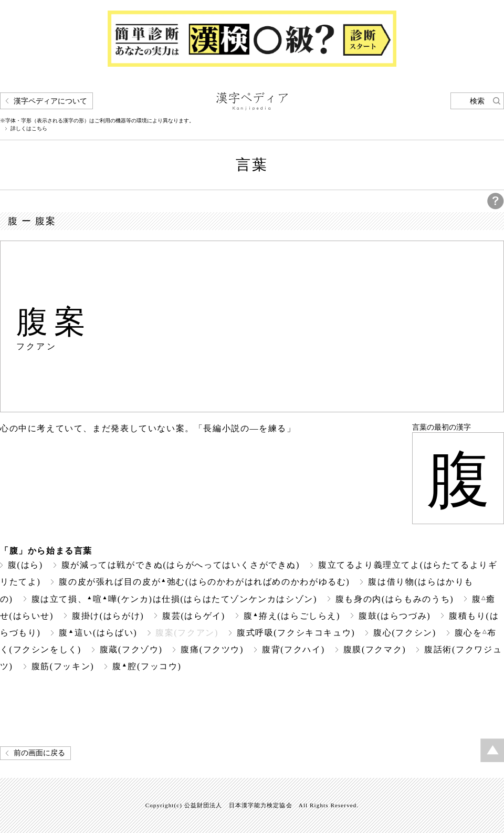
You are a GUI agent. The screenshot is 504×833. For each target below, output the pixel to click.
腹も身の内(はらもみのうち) (395, 599)
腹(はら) (25, 565)
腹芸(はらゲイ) (194, 616)
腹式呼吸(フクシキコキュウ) (296, 633)
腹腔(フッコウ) (147, 666)
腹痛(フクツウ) (212, 649)
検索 (477, 101)
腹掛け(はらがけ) (108, 616)
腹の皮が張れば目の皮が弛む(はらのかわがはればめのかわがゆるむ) (204, 582)
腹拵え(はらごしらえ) (292, 616)
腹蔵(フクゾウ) (131, 649)
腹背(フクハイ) (293, 649)
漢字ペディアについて (50, 101)
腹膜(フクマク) (375, 649)
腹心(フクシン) (405, 633)
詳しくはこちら (29, 129)
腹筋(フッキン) (63, 666)
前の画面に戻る (39, 753)
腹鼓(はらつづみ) (395, 616)
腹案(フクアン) (187, 633)
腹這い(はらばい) (98, 633)
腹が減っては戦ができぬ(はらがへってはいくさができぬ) (181, 565)
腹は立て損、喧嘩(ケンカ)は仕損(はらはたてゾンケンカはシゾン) (174, 599)
